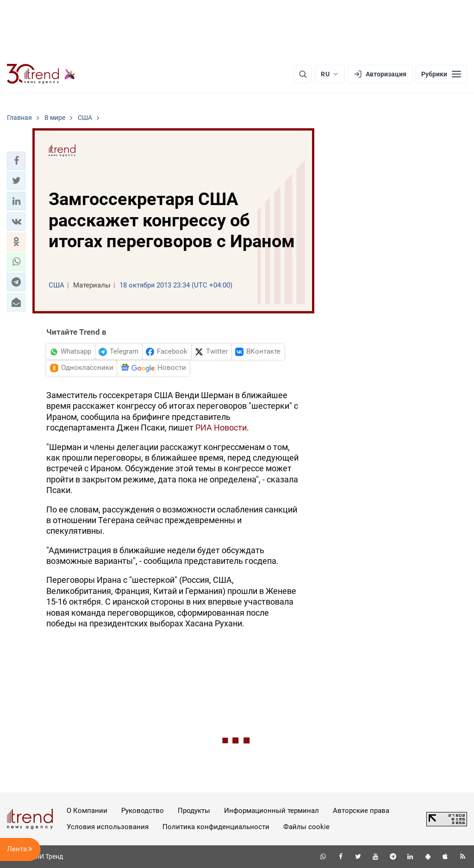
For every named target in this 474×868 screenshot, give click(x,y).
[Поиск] (303, 74)
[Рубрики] (441, 74)
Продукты (194, 811)
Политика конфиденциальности (216, 827)
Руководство (143, 811)
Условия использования (108, 827)
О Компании (87, 811)
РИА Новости (221, 428)
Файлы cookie (306, 827)
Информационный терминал (271, 811)
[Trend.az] (41, 74)
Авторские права (361, 811)
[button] (16, 161)
